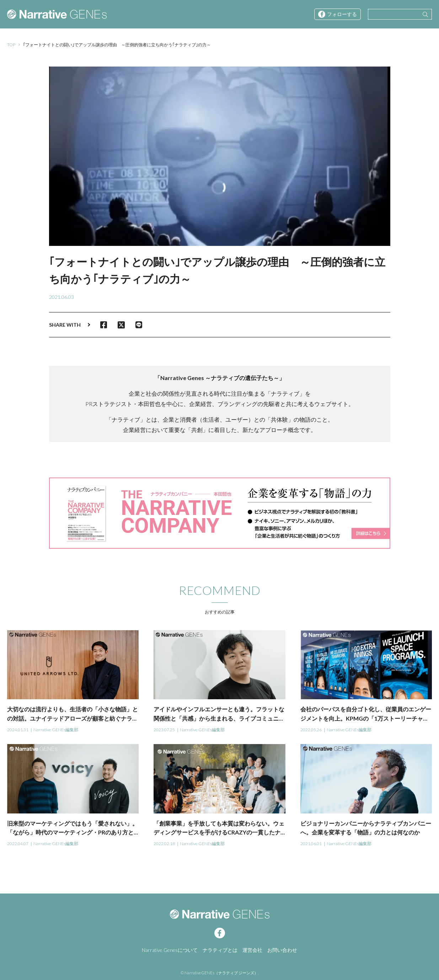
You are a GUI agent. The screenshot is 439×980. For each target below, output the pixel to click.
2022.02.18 (164, 844)
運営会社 (252, 950)
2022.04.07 (18, 844)
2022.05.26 (311, 730)
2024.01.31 (18, 730)
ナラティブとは (220, 950)
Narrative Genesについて (170, 950)
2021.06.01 (311, 844)
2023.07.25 (164, 730)
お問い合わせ (282, 950)
